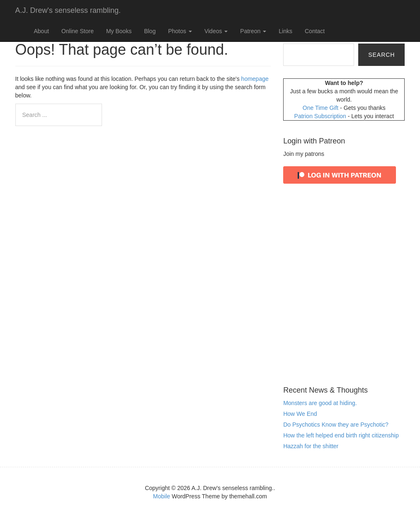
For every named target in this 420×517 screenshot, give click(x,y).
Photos (180, 31)
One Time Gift (321, 108)
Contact (315, 31)
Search (381, 55)
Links (285, 31)
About (42, 31)
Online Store (78, 31)
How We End (300, 414)
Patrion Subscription (321, 116)
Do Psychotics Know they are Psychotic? (336, 425)
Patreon (253, 31)
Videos (216, 31)
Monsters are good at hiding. (320, 403)
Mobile (161, 496)
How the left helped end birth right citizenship (341, 435)
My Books (119, 31)
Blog (150, 31)
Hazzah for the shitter (311, 446)
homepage (255, 79)
